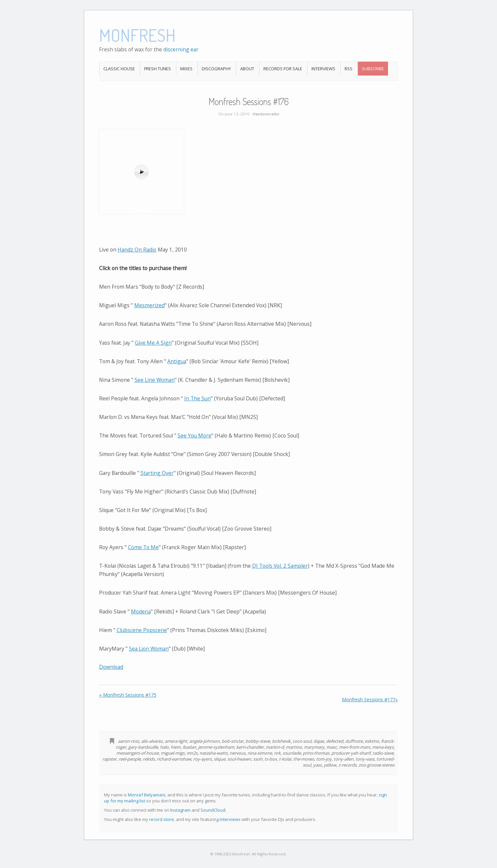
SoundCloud (213, 810)
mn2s (192, 753)
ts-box (271, 759)
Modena (141, 611)
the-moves (304, 759)
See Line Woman (155, 380)
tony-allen (344, 759)
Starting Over (157, 473)
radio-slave (383, 753)
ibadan (189, 747)
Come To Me (143, 547)
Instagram (180, 810)
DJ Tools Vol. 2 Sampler (280, 566)
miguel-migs (173, 753)
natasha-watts (214, 753)
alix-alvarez (152, 741)
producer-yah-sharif (351, 753)
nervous (238, 753)
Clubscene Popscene (142, 630)
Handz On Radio (137, 250)
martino (294, 747)
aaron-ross (129, 741)
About (247, 69)
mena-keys (383, 747)
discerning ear (181, 49)
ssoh (258, 759)
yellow (330, 765)
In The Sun (197, 398)
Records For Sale (283, 69)
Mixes (186, 69)
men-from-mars (355, 747)
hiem (176, 747)
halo (164, 747)
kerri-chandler (250, 747)
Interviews (323, 69)
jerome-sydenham (216, 747)
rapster (110, 759)
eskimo (372, 741)
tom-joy (324, 759)
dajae (319, 741)
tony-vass (365, 759)
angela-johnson (204, 741)
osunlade (292, 753)
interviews (230, 819)
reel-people (130, 759)
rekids (149, 759)
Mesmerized (149, 305)
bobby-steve (258, 741)
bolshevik (281, 741)
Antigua (177, 361)
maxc (332, 747)
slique (220, 759)
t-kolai (285, 759)
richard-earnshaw (174, 759)
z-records (347, 765)
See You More (194, 435)
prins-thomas (316, 753)
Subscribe (373, 69)
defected (335, 741)
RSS (349, 69)
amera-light (176, 741)
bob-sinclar (233, 741)
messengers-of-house (138, 753)
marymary (314, 747)
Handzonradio (266, 114)
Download (111, 667)
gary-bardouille (143, 747)
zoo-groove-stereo (377, 765)
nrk (277, 753)
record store (162, 819)
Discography (216, 69)
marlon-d (275, 747)
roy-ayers (202, 759)
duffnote (354, 741)
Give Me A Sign (153, 343)
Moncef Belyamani (147, 795)
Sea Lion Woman (149, 649)
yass (317, 765)
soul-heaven (239, 759)
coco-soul (302, 741)
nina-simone (260, 753)
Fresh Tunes (158, 69)
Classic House (119, 69)
